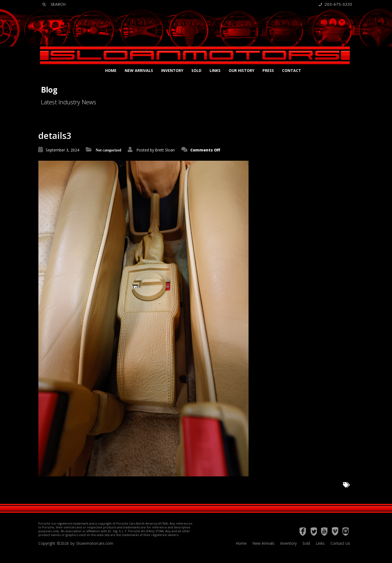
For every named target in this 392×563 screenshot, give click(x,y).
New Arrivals (138, 70)
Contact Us (340, 543)
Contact (291, 70)
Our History (241, 70)
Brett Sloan (165, 150)
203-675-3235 (334, 4)
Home (110, 70)
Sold (196, 70)
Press (267, 70)
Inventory (171, 70)
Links (214, 70)
